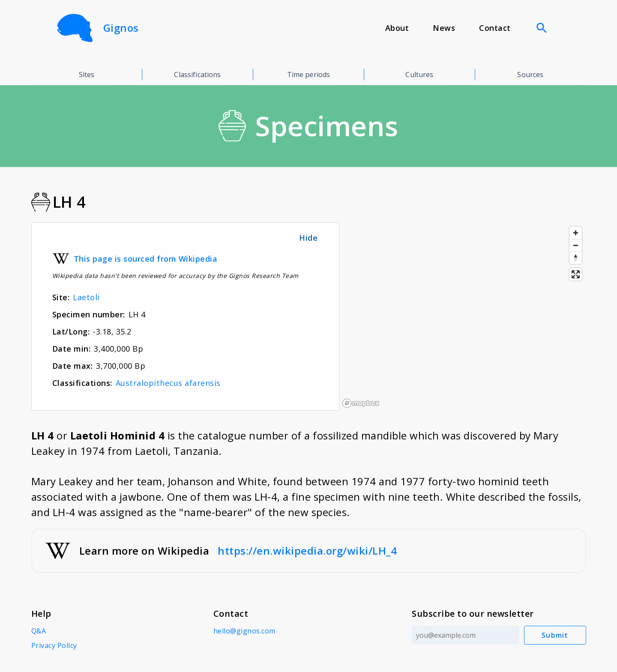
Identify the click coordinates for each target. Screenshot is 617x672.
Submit (555, 635)
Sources (530, 75)
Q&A (39, 631)
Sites (87, 75)
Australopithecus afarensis (168, 383)
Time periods (309, 75)
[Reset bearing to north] (576, 258)
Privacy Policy (54, 645)
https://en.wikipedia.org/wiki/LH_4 (307, 551)
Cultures (419, 75)
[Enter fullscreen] (576, 274)
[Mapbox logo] (361, 403)
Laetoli (86, 297)
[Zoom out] (576, 245)
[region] (463, 317)
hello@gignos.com (244, 631)
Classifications (197, 75)
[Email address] (465, 635)
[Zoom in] (576, 233)
